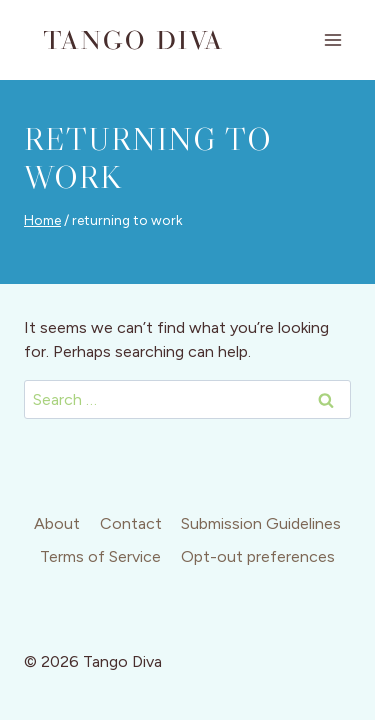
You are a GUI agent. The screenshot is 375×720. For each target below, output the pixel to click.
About (57, 523)
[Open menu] (332, 39)
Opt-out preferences (258, 556)
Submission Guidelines (261, 523)
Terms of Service (100, 556)
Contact (131, 523)
